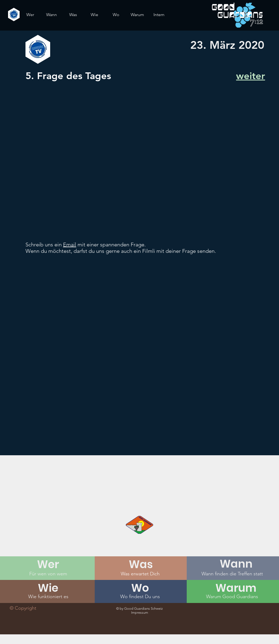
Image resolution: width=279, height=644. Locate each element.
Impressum (140, 612)
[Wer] (48, 564)
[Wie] (48, 588)
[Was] (141, 564)
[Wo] (140, 588)
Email (70, 245)
